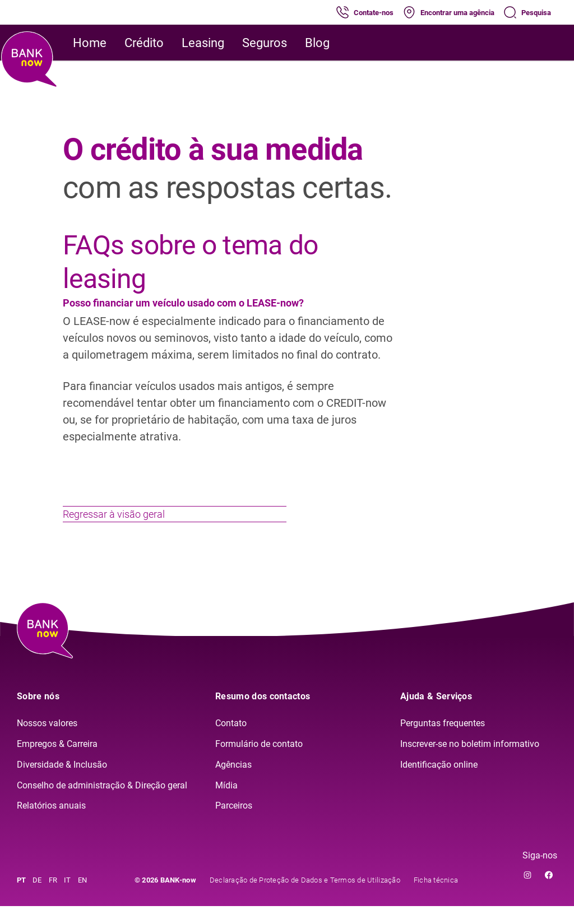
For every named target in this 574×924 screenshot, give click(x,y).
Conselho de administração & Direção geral (102, 803)
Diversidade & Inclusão (62, 782)
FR (53, 898)
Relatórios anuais (51, 823)
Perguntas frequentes (443, 741)
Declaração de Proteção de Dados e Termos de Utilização (305, 898)
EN (83, 898)
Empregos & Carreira (57, 761)
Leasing (203, 43)
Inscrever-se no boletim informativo (470, 761)
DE (37, 898)
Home (90, 43)
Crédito (144, 43)
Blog (317, 43)
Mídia (226, 803)
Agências (233, 782)
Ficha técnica (436, 898)
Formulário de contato (259, 761)
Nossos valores (47, 741)
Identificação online (439, 782)
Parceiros (234, 823)
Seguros (265, 43)
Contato (231, 741)
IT (68, 898)
